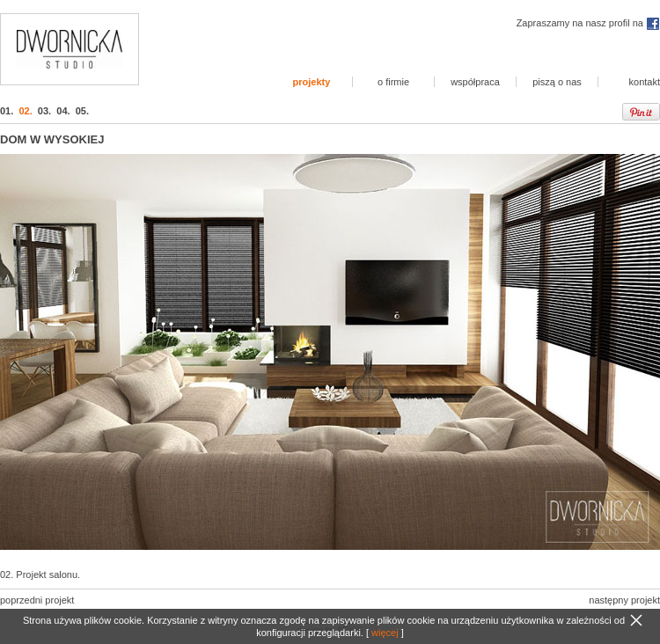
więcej (385, 633)
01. (7, 111)
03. (44, 111)
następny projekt (624, 600)
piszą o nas (557, 82)
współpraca (475, 82)
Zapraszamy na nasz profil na (588, 23)
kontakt (645, 82)
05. (82, 111)
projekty (312, 82)
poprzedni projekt (37, 600)
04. (63, 111)
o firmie (393, 82)
